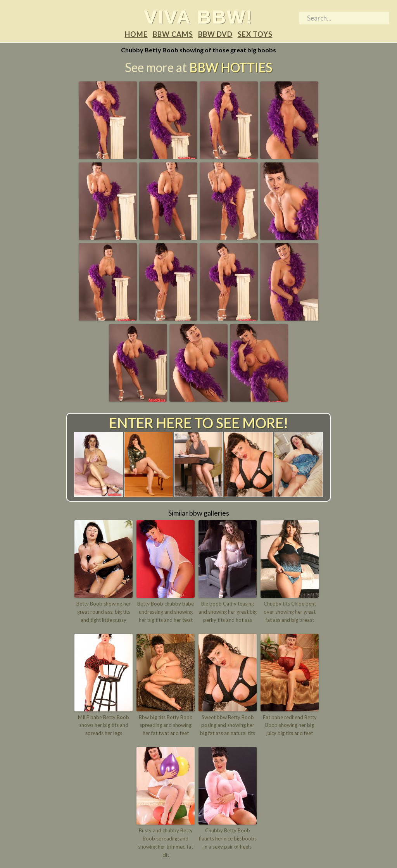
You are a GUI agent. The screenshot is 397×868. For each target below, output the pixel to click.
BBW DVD (215, 34)
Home (136, 34)
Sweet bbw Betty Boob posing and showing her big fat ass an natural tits (228, 725)
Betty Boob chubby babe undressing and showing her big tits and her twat (166, 612)
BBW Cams (173, 34)
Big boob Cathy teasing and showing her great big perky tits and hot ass (228, 612)
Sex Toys (255, 34)
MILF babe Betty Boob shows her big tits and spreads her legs (104, 725)
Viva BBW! (199, 17)
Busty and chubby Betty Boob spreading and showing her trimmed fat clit (166, 842)
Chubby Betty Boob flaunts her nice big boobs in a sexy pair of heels (228, 839)
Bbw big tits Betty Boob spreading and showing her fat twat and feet (166, 725)
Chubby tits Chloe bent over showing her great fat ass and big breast (290, 612)
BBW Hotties (231, 67)
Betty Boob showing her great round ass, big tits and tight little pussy (104, 612)
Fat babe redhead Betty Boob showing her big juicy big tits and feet (290, 725)
